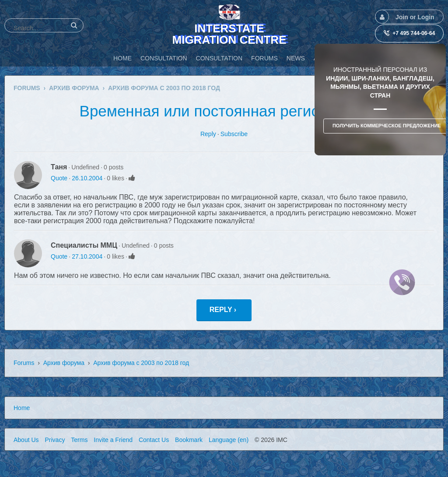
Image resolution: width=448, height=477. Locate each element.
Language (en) (229, 440)
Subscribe (234, 134)
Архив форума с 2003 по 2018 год (141, 363)
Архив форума (64, 363)
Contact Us (154, 440)
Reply (208, 134)
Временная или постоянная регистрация (224, 111)
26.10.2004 (87, 178)
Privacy (55, 440)
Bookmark (189, 440)
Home (22, 408)
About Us (26, 440)
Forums (24, 363)
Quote (59, 178)
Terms (79, 440)
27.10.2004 (87, 256)
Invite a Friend (113, 440)
